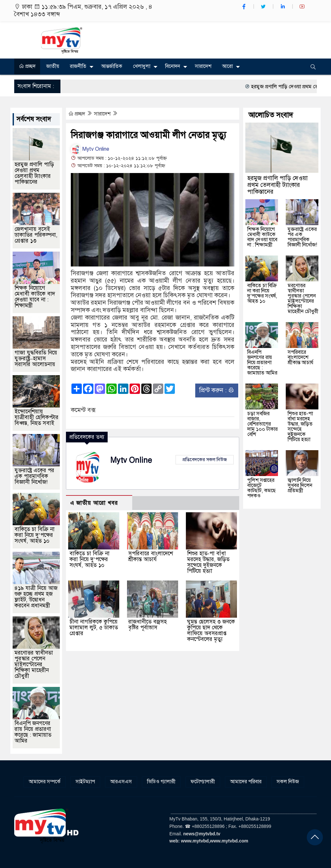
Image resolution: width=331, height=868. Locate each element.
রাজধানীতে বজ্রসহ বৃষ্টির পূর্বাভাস (148, 625)
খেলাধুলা (142, 66)
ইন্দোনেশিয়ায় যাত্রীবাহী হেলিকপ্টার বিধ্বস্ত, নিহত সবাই (37, 417)
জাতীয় (53, 66)
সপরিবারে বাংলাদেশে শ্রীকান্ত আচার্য (151, 556)
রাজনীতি (78, 66)
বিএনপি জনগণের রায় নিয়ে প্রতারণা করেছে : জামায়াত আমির (33, 732)
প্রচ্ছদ (27, 66)
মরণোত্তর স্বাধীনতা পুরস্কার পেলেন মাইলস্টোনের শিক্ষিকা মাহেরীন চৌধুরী (34, 664)
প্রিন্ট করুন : (217, 390)
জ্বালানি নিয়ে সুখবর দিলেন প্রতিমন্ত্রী (300, 485)
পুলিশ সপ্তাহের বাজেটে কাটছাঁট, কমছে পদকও (262, 488)
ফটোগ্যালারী (203, 782)
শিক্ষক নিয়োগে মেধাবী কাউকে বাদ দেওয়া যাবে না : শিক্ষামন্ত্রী (35, 297)
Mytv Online (90, 149)
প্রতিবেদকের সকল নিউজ (205, 460)
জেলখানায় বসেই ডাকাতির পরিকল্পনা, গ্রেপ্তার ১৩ (36, 235)
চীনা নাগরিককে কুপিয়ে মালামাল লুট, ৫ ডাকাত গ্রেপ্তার (94, 628)
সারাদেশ (203, 66)
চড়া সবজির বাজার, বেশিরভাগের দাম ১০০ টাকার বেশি (262, 424)
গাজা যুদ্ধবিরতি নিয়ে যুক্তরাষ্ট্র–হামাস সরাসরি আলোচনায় (36, 358)
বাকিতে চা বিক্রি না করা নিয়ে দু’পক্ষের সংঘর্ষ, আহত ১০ (90, 559)
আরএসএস (121, 782)
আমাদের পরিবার (246, 782)
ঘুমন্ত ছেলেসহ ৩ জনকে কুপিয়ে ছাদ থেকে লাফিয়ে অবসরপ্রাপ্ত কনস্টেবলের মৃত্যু (211, 630)
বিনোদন (173, 66)
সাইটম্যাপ (85, 782)
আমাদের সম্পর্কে (45, 782)
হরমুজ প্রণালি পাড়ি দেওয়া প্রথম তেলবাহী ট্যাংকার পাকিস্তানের (34, 173)
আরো (227, 66)
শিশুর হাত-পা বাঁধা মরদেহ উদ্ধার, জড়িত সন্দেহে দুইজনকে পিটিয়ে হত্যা (208, 562)
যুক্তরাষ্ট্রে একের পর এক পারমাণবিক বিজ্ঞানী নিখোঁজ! (34, 476)
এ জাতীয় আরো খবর (94, 503)
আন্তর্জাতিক (112, 66)
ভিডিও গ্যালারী (161, 782)
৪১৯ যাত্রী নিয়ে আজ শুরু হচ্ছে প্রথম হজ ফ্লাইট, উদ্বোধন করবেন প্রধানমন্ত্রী (36, 597)
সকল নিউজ (288, 782)
